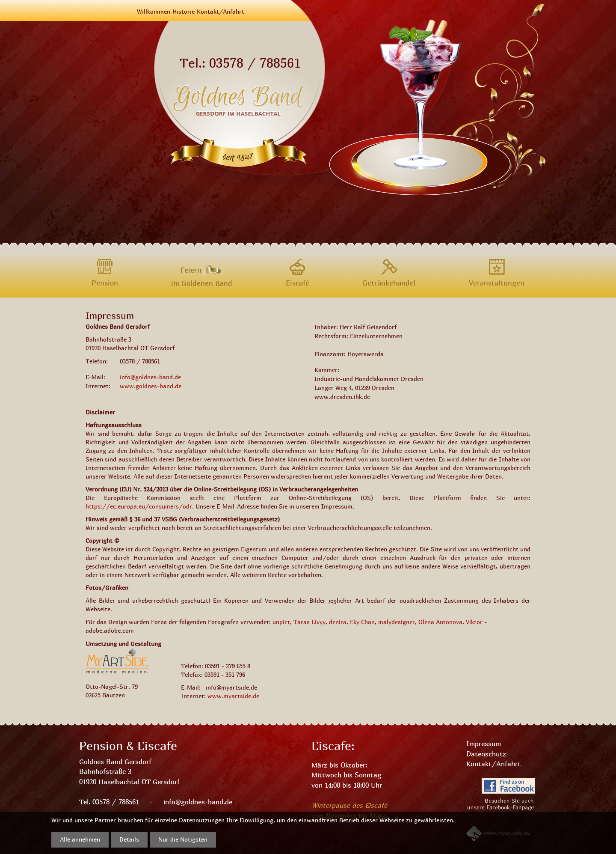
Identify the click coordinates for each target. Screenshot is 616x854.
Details (129, 839)
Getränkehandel (389, 283)
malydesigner (397, 622)
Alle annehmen (80, 839)
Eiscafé (298, 283)
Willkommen (154, 11)
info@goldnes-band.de (150, 377)
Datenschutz (486, 754)
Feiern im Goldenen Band (202, 269)
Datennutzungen (202, 820)
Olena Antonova (440, 622)
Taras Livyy (309, 622)
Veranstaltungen (497, 283)
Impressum (484, 744)
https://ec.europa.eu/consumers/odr (139, 506)
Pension (105, 283)
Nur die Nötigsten (183, 839)
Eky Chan (362, 622)
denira (338, 622)
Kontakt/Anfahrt (221, 11)
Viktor (474, 622)
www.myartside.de (233, 696)
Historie (184, 11)
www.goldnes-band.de (151, 386)
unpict (281, 622)
